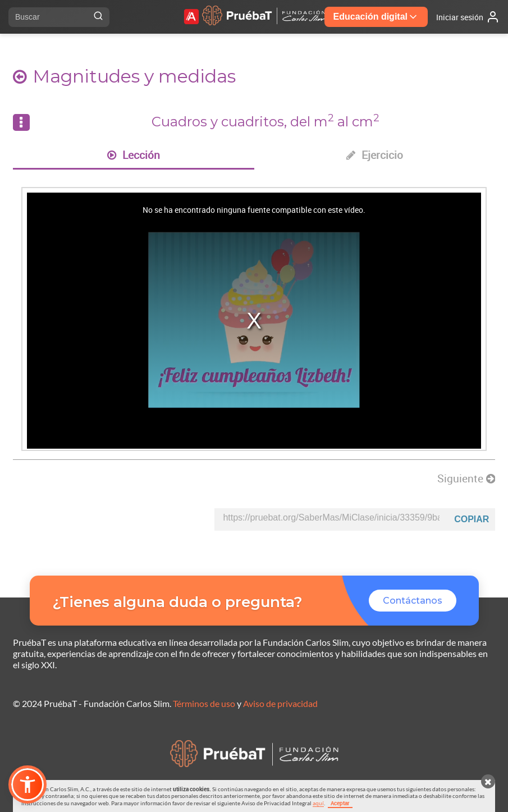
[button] (28, 784)
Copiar (472, 519)
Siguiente (466, 478)
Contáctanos (413, 601)
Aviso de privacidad (280, 703)
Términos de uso (204, 703)
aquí (318, 803)
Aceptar (340, 803)
